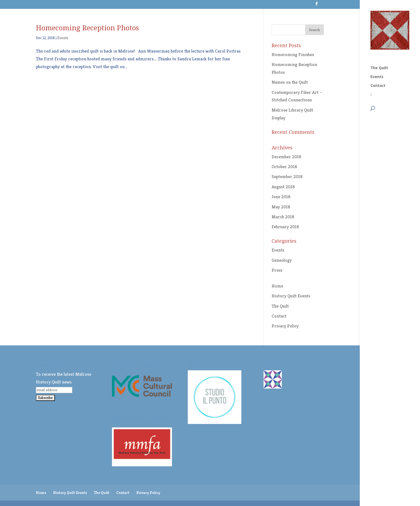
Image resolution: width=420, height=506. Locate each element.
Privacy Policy (285, 326)
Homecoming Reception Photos (87, 28)
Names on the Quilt (290, 82)
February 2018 (285, 227)
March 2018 (283, 217)
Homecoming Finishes (293, 54)
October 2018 (284, 167)
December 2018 (286, 157)
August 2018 (283, 187)
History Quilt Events (291, 296)
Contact (378, 39)
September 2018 (287, 176)
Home (277, 286)
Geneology (282, 260)
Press (277, 270)
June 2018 (281, 197)
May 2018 (281, 207)
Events (377, 30)
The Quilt (379, 22)
